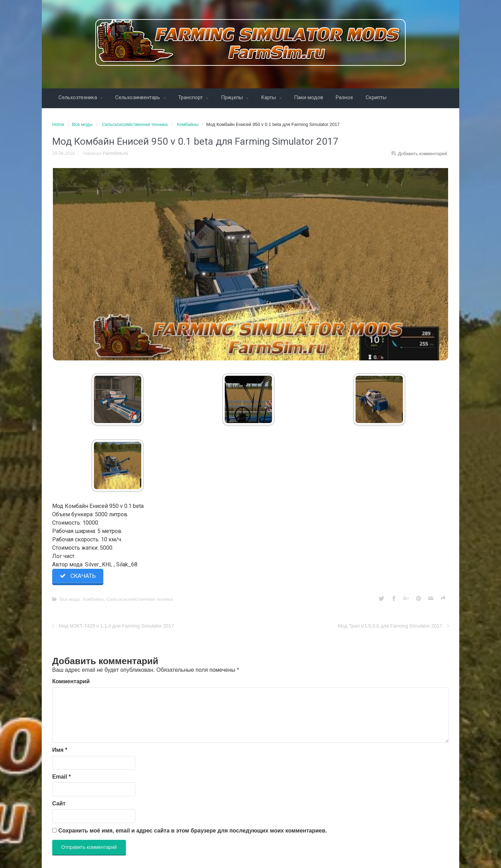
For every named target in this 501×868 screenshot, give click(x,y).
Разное (344, 97)
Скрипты (376, 97)
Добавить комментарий (423, 154)
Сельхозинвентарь (138, 97)
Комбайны (188, 124)
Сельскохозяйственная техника (135, 124)
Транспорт (191, 97)
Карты (269, 97)
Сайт (59, 803)
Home (58, 124)
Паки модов (309, 97)
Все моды (82, 124)
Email (61, 777)
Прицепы (233, 97)
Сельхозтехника (78, 97)
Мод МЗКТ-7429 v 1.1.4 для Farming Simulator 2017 (116, 626)
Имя (60, 750)
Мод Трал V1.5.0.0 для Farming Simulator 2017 (390, 626)
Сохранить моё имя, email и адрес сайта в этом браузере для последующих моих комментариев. (192, 831)
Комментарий (71, 681)
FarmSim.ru (116, 153)
